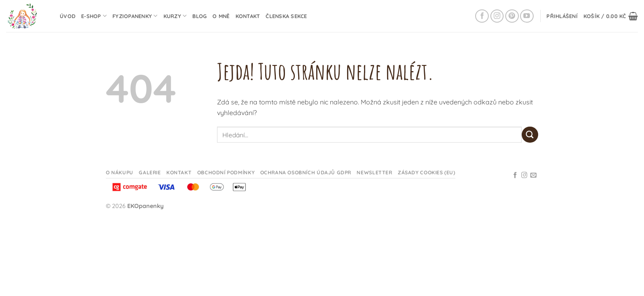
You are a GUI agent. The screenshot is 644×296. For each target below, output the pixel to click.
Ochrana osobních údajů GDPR (306, 172)
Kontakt (248, 16)
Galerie (150, 172)
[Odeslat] (530, 135)
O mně (221, 16)
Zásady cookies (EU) (427, 172)
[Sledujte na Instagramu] (497, 16)
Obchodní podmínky (226, 172)
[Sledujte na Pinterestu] (512, 16)
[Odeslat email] (533, 176)
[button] (562, 16)
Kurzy (175, 16)
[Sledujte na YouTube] (527, 16)
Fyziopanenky (135, 16)
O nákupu (120, 172)
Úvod (68, 16)
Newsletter (374, 172)
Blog (199, 16)
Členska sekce (286, 16)
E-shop (94, 16)
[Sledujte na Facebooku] (482, 16)
